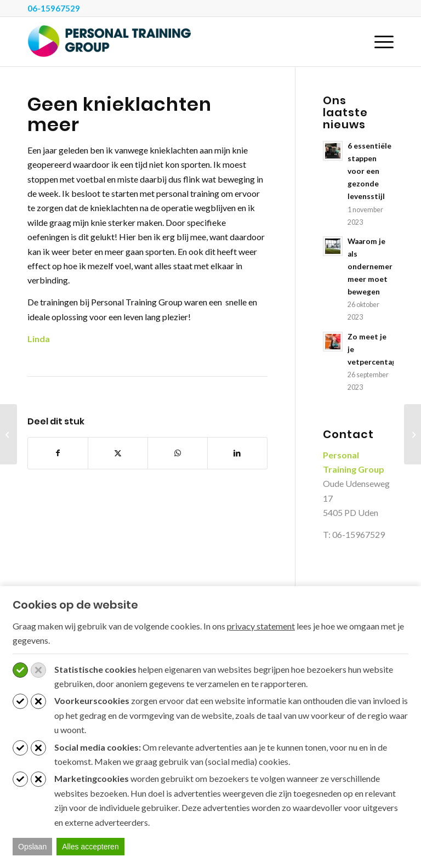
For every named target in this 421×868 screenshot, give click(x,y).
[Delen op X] (118, 453)
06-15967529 (54, 8)
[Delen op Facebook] (58, 453)
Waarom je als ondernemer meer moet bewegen (370, 266)
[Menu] (379, 42)
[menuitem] (379, 42)
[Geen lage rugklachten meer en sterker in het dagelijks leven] (8, 434)
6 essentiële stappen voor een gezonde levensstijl (369, 171)
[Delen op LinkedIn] (237, 453)
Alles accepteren (90, 847)
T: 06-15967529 (354, 534)
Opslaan (32, 847)
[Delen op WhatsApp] (178, 453)
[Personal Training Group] (110, 42)
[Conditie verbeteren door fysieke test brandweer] (413, 434)
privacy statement (261, 626)
